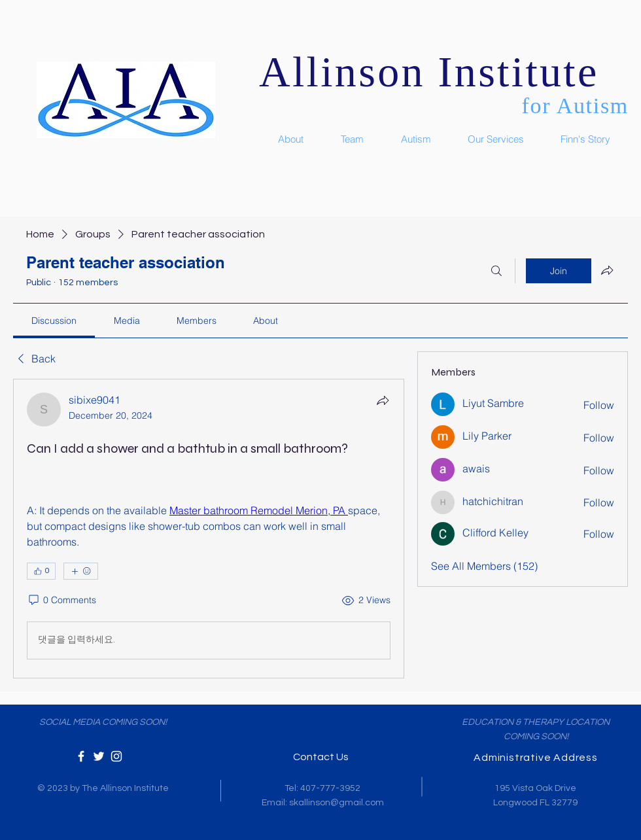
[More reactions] (81, 571)
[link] (54, 321)
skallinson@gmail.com (337, 803)
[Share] (383, 400)
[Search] (496, 271)
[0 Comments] (61, 601)
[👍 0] (41, 571)
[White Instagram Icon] (116, 756)
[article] (209, 529)
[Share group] (607, 270)
